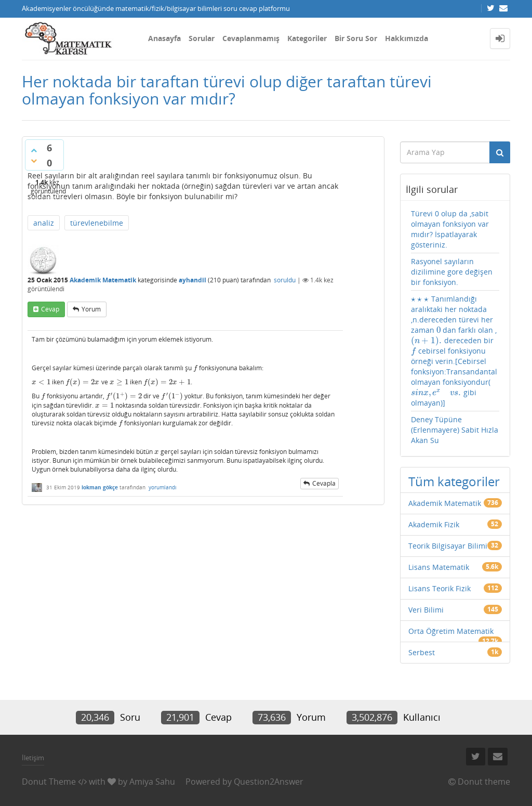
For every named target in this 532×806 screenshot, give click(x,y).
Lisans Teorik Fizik (440, 588)
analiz (44, 223)
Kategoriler (307, 38)
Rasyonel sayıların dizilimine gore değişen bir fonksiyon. (452, 272)
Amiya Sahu (152, 782)
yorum (91, 309)
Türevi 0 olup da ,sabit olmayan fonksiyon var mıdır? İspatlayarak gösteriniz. (450, 229)
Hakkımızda (407, 38)
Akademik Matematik (103, 280)
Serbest (422, 652)
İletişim (33, 758)
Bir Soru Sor (356, 38)
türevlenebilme (97, 223)
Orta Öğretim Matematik (451, 631)
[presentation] (195, 368)
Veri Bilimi (426, 610)
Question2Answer (269, 782)
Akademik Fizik (434, 524)
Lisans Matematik (439, 567)
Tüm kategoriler (454, 481)
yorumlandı (163, 487)
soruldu (285, 280)
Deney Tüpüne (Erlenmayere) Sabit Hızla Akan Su (455, 430)
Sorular (202, 38)
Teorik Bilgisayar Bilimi (448, 546)
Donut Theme (49, 782)
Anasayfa (164, 38)
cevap (50, 309)
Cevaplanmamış (251, 38)
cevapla (324, 483)
